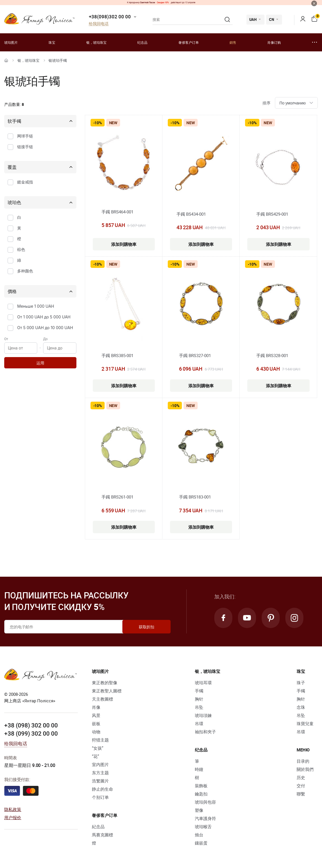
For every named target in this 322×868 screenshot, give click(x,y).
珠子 (301, 683)
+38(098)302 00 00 (110, 17)
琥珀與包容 (205, 802)
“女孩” (98, 748)
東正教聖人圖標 (107, 691)
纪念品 (142, 42)
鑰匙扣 (201, 794)
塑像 (199, 810)
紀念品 (98, 827)
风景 (96, 715)
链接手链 (25, 147)
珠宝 (52, 42)
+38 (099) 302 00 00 (31, 733)
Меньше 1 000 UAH (36, 306)
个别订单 (100, 797)
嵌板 (96, 723)
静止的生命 (102, 789)
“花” (95, 756)
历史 (301, 777)
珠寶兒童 (305, 723)
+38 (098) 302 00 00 (31, 725)
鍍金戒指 (25, 182)
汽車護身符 (205, 818)
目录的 (303, 761)
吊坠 (199, 707)
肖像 (96, 707)
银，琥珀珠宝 (96, 42)
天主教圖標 (102, 699)
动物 (96, 732)
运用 (40, 363)
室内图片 (100, 764)
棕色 (21, 249)
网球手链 (25, 136)
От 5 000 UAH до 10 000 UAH (45, 328)
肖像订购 (274, 42)
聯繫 (301, 794)
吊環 (199, 723)
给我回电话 (99, 24)
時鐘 (199, 769)
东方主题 (100, 773)
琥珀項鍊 (203, 715)
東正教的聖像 (105, 683)
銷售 (233, 42)
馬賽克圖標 (102, 835)
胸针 (199, 699)
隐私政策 (13, 809)
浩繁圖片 (100, 781)
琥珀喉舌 (203, 827)
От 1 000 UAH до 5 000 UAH (44, 317)
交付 (301, 786)
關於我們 (305, 769)
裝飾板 (201, 786)
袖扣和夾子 (205, 732)
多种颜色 (25, 271)
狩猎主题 (100, 740)
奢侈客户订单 (189, 42)
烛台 (199, 835)
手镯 (199, 691)
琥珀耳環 (203, 683)
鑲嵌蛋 (201, 843)
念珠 (301, 707)
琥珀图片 (11, 42)
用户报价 (13, 817)
